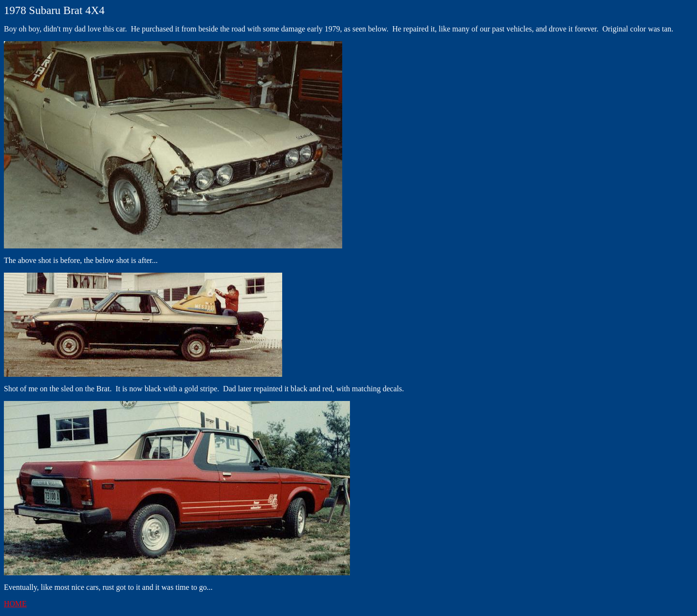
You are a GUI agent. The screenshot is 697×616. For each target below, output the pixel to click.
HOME (15, 604)
